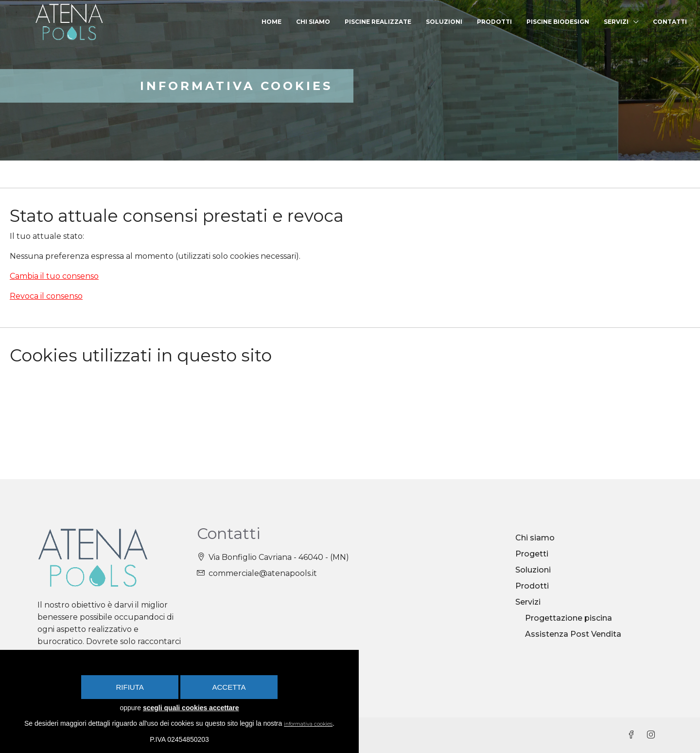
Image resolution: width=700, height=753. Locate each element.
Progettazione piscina (569, 618)
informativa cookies (317, 724)
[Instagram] (653, 735)
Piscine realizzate (378, 22)
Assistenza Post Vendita (573, 634)
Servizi (616, 22)
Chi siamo (313, 22)
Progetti (532, 554)
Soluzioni (444, 22)
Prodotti (494, 22)
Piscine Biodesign (558, 22)
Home (271, 22)
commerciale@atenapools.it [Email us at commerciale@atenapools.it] (263, 573)
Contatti (670, 22)
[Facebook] (633, 735)
